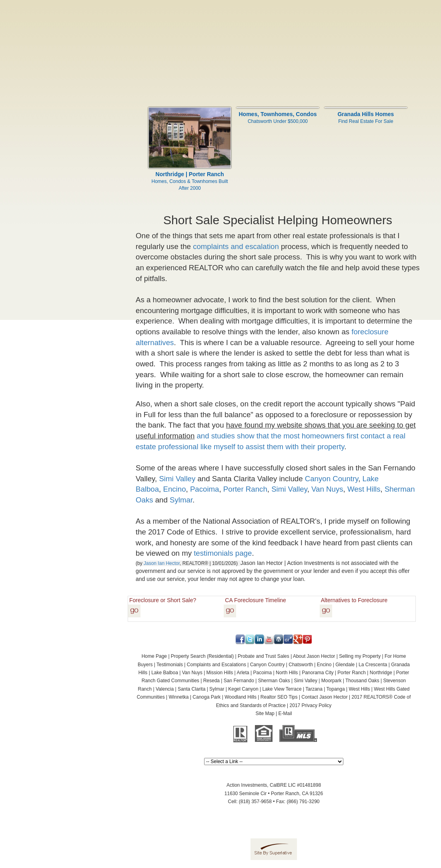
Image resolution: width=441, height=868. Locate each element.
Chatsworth (301, 665)
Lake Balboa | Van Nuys (177, 673)
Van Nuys (327, 489)
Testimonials (170, 665)
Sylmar (181, 500)
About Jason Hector (314, 656)
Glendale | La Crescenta (361, 665)
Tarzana (314, 689)
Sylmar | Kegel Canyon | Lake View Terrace (256, 689)
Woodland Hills (241, 697)
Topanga (336, 689)
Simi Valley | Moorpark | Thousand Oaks (337, 681)
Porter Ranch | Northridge (365, 673)
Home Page (154, 656)
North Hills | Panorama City (305, 673)
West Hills (364, 489)
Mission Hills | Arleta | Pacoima (239, 673)
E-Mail (285, 713)
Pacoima (205, 489)
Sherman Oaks (274, 681)
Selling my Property (360, 656)
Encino (174, 489)
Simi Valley (177, 479)
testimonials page (223, 553)
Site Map (265, 713)
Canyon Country (332, 479)
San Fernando (239, 681)
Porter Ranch (244, 489)
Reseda (211, 681)
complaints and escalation (236, 246)
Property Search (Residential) (202, 656)
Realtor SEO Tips (279, 697)
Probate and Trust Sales (264, 656)
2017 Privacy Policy (311, 705)
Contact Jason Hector (324, 697)
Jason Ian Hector (162, 563)
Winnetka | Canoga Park (195, 697)
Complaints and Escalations (216, 665)
